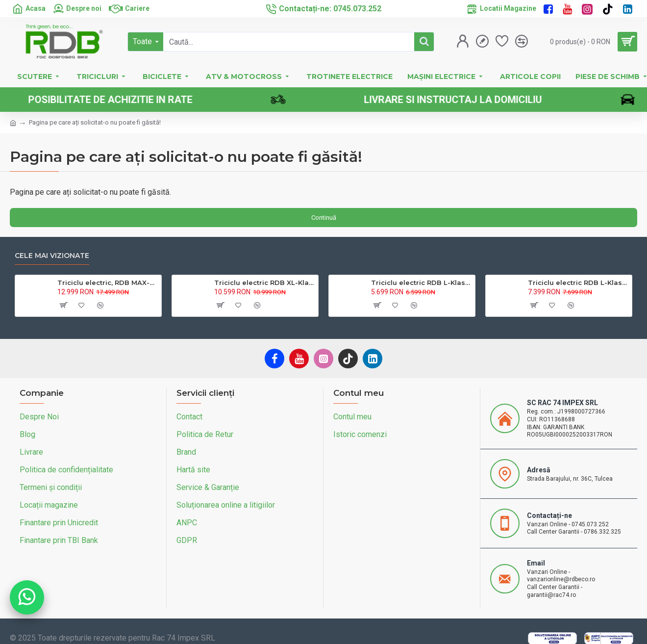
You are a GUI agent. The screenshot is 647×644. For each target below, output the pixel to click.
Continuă (324, 218)
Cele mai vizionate (52, 256)
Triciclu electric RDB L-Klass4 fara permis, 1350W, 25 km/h (421, 283)
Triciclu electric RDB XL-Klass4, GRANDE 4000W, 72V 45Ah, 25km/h (264, 283)
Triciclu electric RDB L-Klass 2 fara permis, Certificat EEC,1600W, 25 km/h (578, 283)
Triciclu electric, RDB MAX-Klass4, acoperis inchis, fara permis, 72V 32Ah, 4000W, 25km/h (108, 283)
